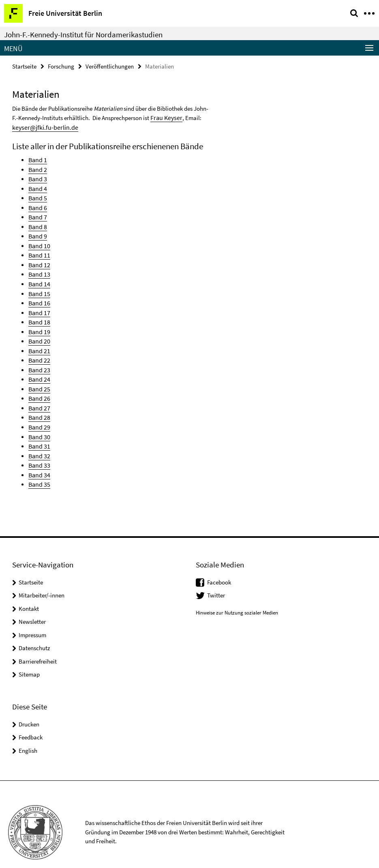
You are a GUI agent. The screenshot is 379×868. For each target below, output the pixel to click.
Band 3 (37, 177)
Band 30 (39, 423)
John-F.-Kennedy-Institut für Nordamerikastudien (83, 34)
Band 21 (39, 341)
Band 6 (37, 204)
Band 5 (37, 195)
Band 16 (39, 295)
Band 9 (37, 231)
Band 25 (39, 377)
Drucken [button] (29, 708)
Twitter (216, 579)
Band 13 (39, 268)
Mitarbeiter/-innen (42, 579)
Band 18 (39, 314)
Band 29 (39, 414)
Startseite (24, 66)
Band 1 (37, 158)
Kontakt (29, 593)
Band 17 (39, 304)
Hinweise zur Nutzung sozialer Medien (237, 597)
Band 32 (39, 442)
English (28, 735)
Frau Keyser (165, 117)
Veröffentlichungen (110, 66)
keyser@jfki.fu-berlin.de (42, 126)
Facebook (219, 566)
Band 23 (39, 359)
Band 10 (39, 241)
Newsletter (32, 606)
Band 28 (39, 405)
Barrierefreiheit (38, 646)
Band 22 (39, 350)
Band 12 (39, 259)
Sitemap (29, 659)
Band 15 (39, 286)
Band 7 (37, 213)
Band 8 (37, 222)
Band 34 (39, 460)
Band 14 (39, 277)
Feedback (31, 721)
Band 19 (39, 323)
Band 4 (37, 186)
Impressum (32, 619)
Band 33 (39, 450)
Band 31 (39, 432)
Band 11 (39, 250)
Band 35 (39, 469)
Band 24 (39, 368)
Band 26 (39, 387)
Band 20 (39, 332)
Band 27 (39, 396)
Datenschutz (34, 632)
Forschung (61, 66)
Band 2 (37, 168)
